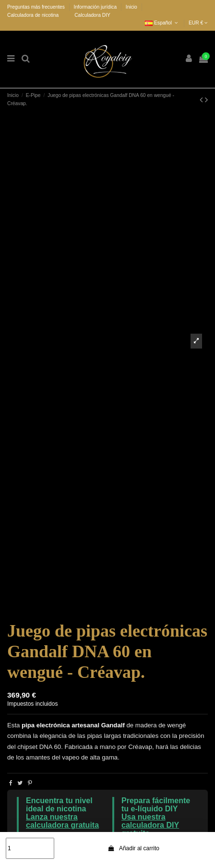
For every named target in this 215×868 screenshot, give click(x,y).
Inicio (131, 7)
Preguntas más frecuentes (37, 7)
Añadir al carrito (133, 848)
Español (162, 23)
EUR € (198, 23)
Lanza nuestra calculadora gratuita (62, 821)
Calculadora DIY (92, 15)
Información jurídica (96, 7)
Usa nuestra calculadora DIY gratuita (150, 825)
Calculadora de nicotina (33, 15)
